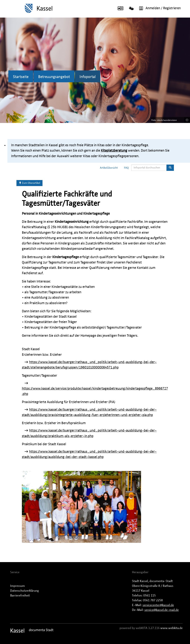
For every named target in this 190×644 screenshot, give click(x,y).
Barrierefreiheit (20, 596)
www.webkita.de (171, 628)
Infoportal (88, 77)
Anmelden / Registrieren (159, 8)
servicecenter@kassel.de (158, 605)
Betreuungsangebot (54, 77)
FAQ (126, 168)
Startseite (21, 77)
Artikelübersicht (109, 168)
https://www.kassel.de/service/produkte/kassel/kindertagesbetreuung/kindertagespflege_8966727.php (95, 391)
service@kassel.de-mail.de (162, 610)
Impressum (18, 586)
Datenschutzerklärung (25, 591)
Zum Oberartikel (29, 183)
